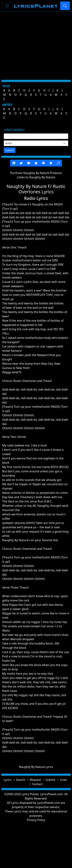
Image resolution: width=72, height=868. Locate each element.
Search (21, 780)
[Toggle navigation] (7, 6)
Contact (37, 784)
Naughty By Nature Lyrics (36, 767)
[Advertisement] (34, 44)
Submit (10, 150)
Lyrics (7, 780)
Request (35, 780)
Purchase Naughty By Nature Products (36, 173)
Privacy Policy (36, 820)
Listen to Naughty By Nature (36, 177)
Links (63, 780)
